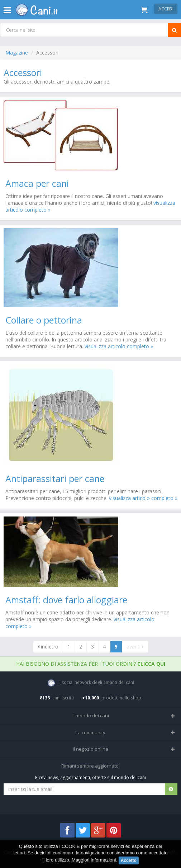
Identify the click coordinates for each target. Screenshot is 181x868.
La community (90, 732)
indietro (48, 647)
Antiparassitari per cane (55, 478)
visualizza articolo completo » (119, 346)
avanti (135, 647)
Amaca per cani (37, 183)
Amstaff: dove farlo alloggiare (66, 600)
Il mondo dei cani (91, 716)
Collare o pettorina (44, 320)
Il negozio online (90, 749)
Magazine (17, 53)
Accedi (166, 9)
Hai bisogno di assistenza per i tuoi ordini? (91, 664)
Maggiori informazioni (94, 860)
